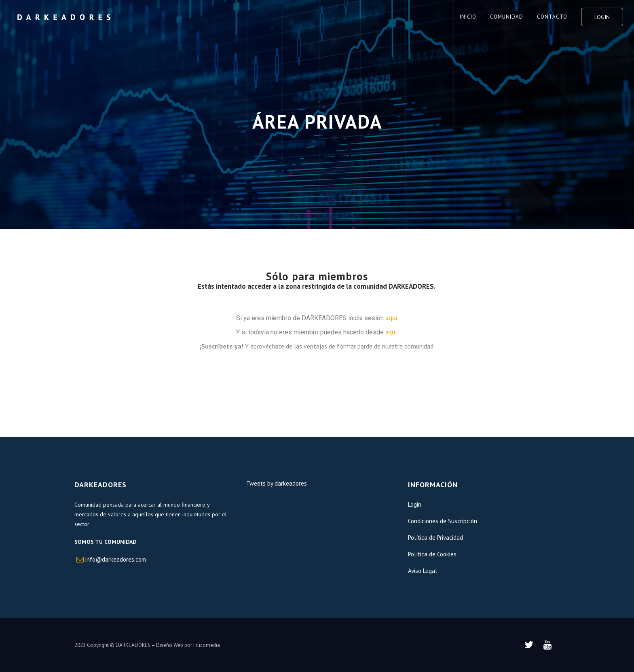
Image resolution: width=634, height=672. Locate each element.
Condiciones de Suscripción (443, 521)
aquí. (392, 318)
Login (602, 17)
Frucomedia (207, 645)
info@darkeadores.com (116, 559)
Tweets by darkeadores (277, 483)
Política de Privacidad (435, 538)
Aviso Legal (423, 571)
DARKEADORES (133, 645)
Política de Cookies (432, 554)
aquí (391, 332)
